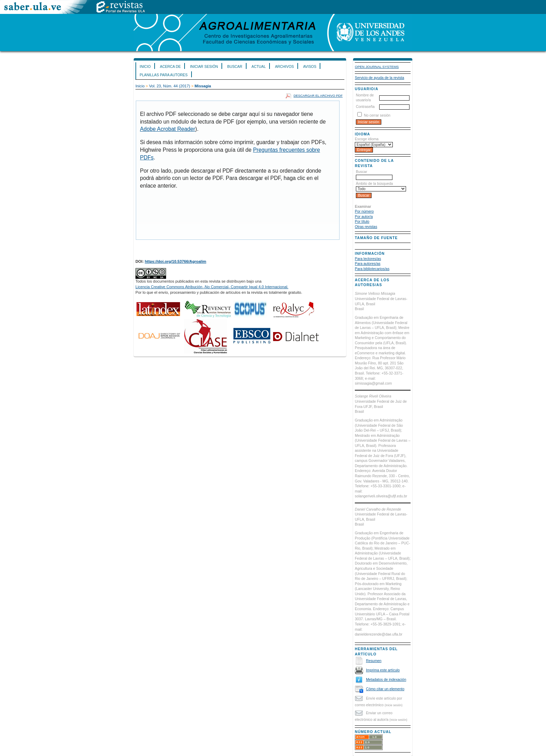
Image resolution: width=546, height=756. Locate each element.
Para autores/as (368, 264)
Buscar (235, 67)
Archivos (284, 67)
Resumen (374, 661)
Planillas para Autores (164, 75)
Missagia (203, 86)
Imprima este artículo (383, 670)
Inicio (145, 67)
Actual (259, 67)
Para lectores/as (368, 259)
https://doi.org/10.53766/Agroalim (176, 261)
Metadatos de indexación (386, 680)
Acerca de (170, 67)
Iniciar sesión (204, 67)
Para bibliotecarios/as (372, 269)
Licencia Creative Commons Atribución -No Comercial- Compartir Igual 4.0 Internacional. (212, 287)
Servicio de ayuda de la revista (380, 78)
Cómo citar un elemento (385, 689)
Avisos (310, 67)
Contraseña (365, 107)
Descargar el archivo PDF (318, 96)
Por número (364, 211)
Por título (362, 222)
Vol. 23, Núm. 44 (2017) (170, 86)
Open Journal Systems (377, 67)
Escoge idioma (367, 139)
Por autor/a (364, 217)
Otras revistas (366, 227)
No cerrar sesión (377, 115)
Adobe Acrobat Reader (167, 129)
